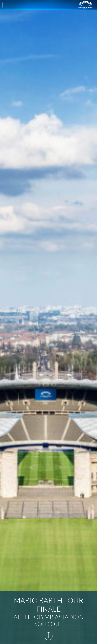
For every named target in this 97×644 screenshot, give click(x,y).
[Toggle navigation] (7, 5)
